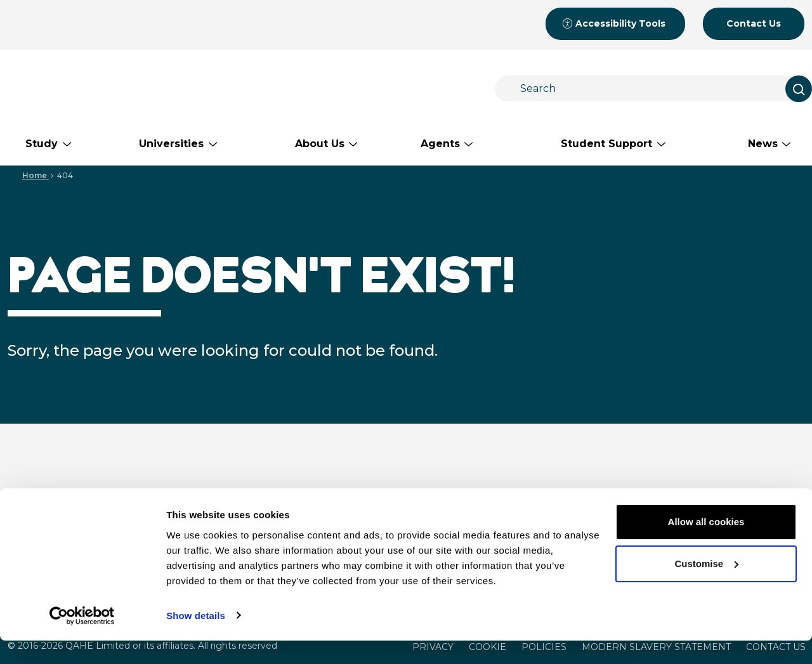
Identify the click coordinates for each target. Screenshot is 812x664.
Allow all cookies (706, 546)
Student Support (696, 495)
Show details (196, 639)
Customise (706, 587)
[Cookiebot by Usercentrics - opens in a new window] (82, 639)
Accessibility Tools (614, 23)
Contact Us (754, 23)
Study (359, 495)
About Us (523, 495)
